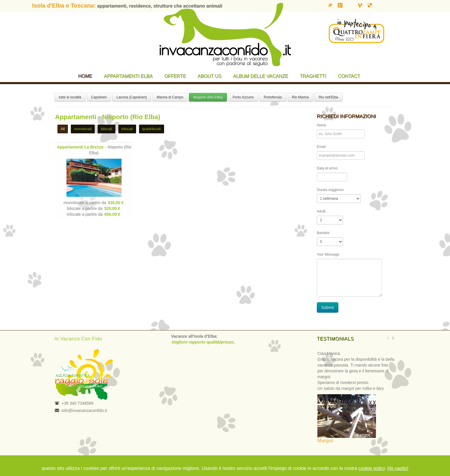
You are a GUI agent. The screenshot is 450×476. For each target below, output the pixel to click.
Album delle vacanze (261, 76)
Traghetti (313, 76)
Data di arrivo (327, 168)
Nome (321, 125)
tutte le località (70, 97)
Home (85, 76)
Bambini (323, 233)
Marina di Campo (170, 97)
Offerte (175, 76)
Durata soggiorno (330, 190)
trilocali (127, 129)
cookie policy (372, 468)
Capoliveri (99, 97)
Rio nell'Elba (328, 97)
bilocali (107, 129)
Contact (349, 76)
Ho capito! (398, 468)
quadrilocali (152, 129)
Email (321, 147)
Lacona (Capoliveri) (132, 97)
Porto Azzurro (243, 97)
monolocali (83, 129)
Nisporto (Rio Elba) (208, 97)
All (63, 129)
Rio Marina (300, 97)
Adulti (321, 211)
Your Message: (328, 254)
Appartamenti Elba (128, 76)
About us (210, 76)
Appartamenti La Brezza (80, 147)
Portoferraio (273, 97)
